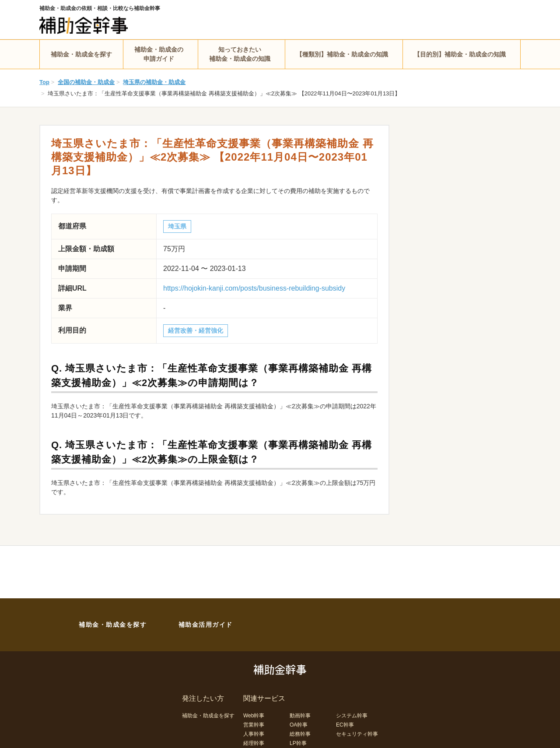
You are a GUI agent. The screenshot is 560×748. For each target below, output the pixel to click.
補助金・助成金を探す (81, 54)
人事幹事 (254, 734)
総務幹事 (300, 734)
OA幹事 (299, 725)
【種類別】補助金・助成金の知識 (342, 54)
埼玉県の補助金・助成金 (154, 82)
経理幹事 (254, 743)
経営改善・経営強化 (196, 330)
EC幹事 (345, 725)
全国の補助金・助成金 (86, 82)
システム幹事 (352, 716)
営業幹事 (254, 725)
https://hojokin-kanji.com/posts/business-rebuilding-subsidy (254, 288)
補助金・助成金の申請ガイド (159, 54)
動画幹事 (300, 716)
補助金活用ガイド (206, 625)
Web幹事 (254, 716)
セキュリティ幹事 (357, 734)
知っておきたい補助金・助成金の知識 (240, 54)
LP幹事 (298, 743)
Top (44, 82)
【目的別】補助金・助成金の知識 (460, 54)
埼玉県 (177, 226)
